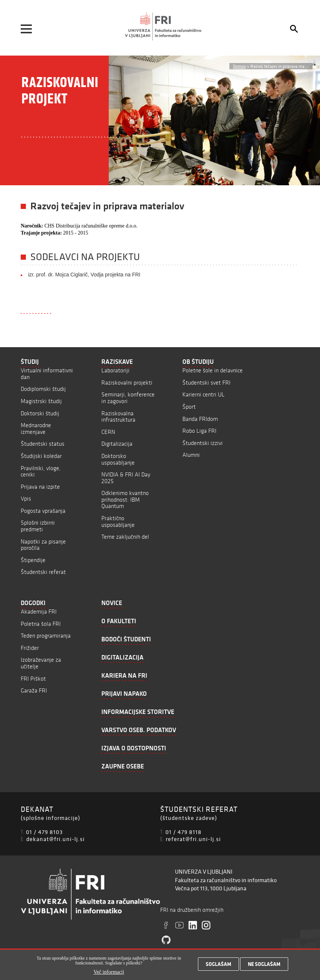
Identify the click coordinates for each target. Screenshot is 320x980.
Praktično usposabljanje (118, 521)
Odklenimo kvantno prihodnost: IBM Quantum (125, 499)
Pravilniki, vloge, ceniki (41, 471)
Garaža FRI (34, 690)
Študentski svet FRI (206, 383)
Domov (239, 66)
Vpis (26, 499)
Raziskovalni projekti (127, 383)
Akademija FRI (39, 612)
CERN (108, 432)
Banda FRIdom (200, 419)
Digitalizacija (117, 444)
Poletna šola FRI (41, 624)
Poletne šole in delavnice (213, 370)
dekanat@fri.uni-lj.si (55, 839)
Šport (189, 407)
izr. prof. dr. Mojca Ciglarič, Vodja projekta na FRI (84, 275)
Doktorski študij (40, 413)
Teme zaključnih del (125, 537)
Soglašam (218, 964)
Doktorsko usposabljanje (118, 459)
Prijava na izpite (40, 487)
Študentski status (43, 444)
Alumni (191, 455)
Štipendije (33, 560)
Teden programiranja (46, 636)
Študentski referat (43, 572)
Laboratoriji (115, 370)
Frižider (30, 648)
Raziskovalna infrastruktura (118, 417)
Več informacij (109, 972)
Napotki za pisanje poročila (43, 545)
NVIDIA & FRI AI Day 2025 (126, 478)
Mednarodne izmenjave (36, 428)
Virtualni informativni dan (47, 374)
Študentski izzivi (203, 443)
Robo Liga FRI (199, 431)
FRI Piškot (33, 679)
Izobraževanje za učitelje (41, 663)
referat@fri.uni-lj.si (193, 839)
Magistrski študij (41, 401)
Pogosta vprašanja (43, 511)
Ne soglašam (264, 964)
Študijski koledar (41, 456)
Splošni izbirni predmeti (38, 526)
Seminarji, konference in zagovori (128, 398)
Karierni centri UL (203, 394)
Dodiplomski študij (43, 389)
